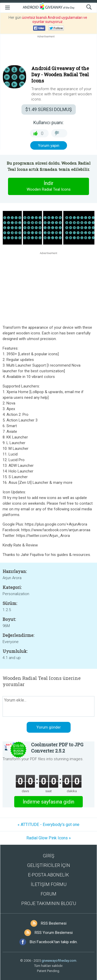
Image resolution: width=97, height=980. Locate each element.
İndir (49, 186)
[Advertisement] (48, 51)
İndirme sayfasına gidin (48, 802)
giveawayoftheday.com (59, 961)
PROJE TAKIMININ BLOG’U (49, 903)
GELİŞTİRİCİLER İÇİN (49, 865)
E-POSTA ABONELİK (48, 875)
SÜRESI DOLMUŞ (49, 109)
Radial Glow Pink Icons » (49, 838)
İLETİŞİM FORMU (49, 884)
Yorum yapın (49, 146)
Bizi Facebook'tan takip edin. (54, 942)
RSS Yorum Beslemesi (54, 933)
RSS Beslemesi (54, 923)
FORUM (48, 894)
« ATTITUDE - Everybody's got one (48, 825)
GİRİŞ (49, 856)
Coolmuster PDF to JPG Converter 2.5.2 (57, 748)
